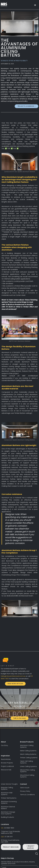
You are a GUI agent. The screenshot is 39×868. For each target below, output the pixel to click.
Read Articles (6, 759)
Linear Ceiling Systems (28, 766)
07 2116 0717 (7, 837)
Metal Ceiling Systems (28, 751)
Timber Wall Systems (9, 798)
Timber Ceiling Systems (29, 758)
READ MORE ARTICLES (15, 684)
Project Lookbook (7, 766)
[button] (35, 5)
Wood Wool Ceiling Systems (27, 776)
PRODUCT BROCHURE (11, 847)
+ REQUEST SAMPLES (30, 847)
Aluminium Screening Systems (9, 802)
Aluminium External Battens (8, 808)
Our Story (4, 745)
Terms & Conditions (27, 795)
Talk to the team (20, 718)
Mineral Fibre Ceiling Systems (28, 771)
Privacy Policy (25, 791)
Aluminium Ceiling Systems (27, 746)
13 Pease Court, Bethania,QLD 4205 (10, 841)
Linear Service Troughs (9, 784)
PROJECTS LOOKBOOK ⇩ (26, 106)
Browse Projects (7, 763)
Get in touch (25, 788)
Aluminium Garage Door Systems (8, 813)
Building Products (7, 817)
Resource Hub (6, 770)
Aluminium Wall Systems (7, 794)
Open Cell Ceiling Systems (27, 762)
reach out (34, 593)
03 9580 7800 (8, 828)
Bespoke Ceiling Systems (7, 788)
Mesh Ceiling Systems (28, 754)
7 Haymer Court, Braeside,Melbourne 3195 (11, 832)
